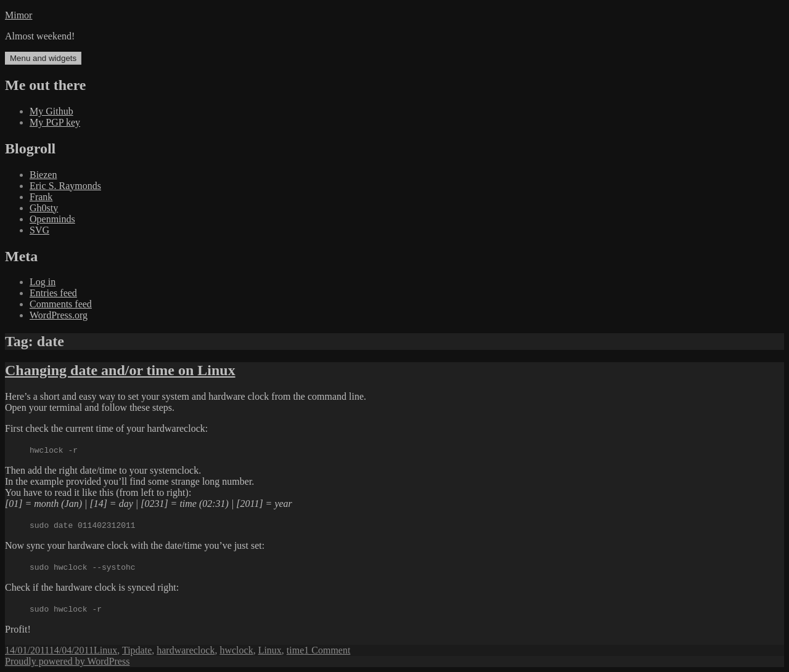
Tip (129, 650)
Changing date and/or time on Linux (120, 370)
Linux (105, 650)
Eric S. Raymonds (65, 186)
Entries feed (53, 293)
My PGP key (55, 122)
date (144, 650)
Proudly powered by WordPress (67, 661)
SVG (39, 230)
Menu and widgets (43, 58)
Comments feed (61, 304)
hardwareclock (186, 650)
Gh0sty (44, 208)
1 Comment (327, 650)
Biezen (43, 175)
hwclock (236, 650)
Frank (41, 197)
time (295, 650)
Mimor (18, 15)
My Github (51, 111)
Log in (43, 282)
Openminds (52, 219)
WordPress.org (59, 315)
